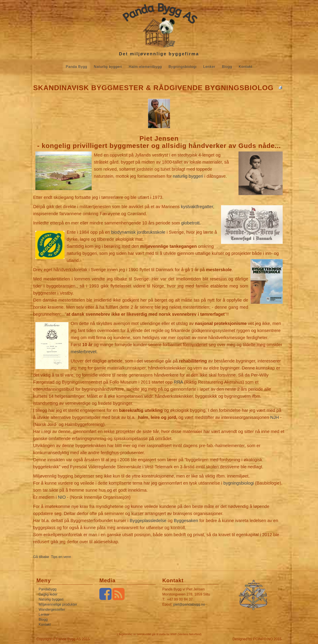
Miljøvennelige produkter (58, 604)
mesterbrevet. (84, 352)
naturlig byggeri (188, 176)
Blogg (227, 67)
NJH (275, 417)
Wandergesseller (52, 609)
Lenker (209, 67)
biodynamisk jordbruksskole (138, 232)
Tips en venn (61, 557)
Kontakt (245, 67)
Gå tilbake (41, 557)
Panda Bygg (77, 67)
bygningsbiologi (239, 483)
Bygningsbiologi (183, 67)
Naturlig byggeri (108, 67)
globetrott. (191, 223)
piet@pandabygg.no (189, 604)
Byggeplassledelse (148, 521)
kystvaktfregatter (197, 207)
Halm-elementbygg (145, 67)
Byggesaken (186, 521)
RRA (178, 382)
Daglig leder (48, 594)
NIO (62, 497)
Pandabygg (48, 589)
